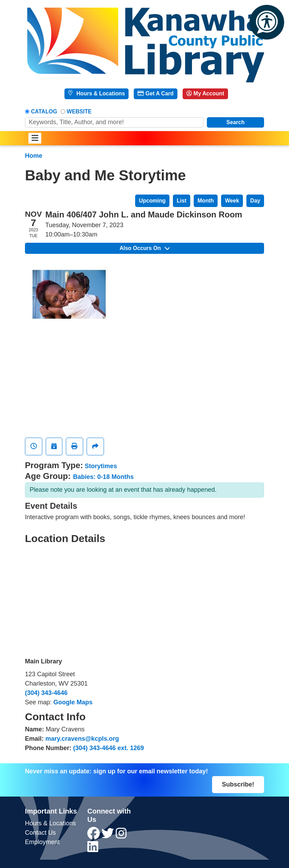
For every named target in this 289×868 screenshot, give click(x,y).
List (182, 201)
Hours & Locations (100, 93)
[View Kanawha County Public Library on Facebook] (94, 836)
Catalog (44, 111)
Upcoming (152, 201)
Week (232, 201)
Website (79, 111)
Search (235, 122)
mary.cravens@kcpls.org (82, 739)
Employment (42, 842)
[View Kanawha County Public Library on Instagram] (121, 836)
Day (255, 201)
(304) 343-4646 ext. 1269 (108, 748)
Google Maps (73, 702)
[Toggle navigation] (35, 138)
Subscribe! (238, 784)
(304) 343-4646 (46, 693)
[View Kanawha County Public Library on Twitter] (109, 836)
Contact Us (40, 833)
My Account (205, 93)
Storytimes (101, 466)
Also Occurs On (144, 248)
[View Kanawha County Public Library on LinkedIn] (93, 849)
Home (34, 156)
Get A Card (155, 93)
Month (206, 201)
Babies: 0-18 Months (103, 477)
